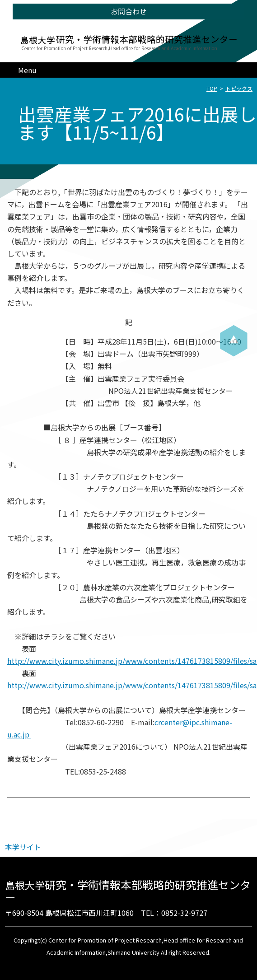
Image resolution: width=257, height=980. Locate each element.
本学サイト (23, 847)
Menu (27, 70)
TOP (212, 88)
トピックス (239, 88)
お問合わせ (129, 11)
